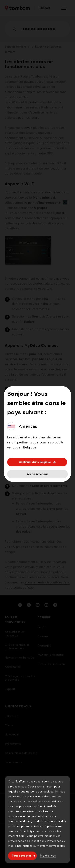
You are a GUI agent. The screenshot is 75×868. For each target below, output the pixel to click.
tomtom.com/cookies (52, 846)
